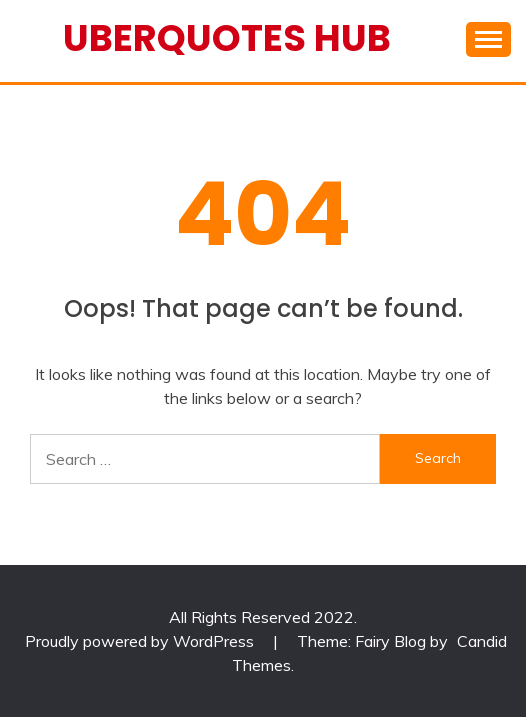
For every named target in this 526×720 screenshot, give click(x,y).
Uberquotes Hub (227, 38)
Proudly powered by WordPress (141, 641)
